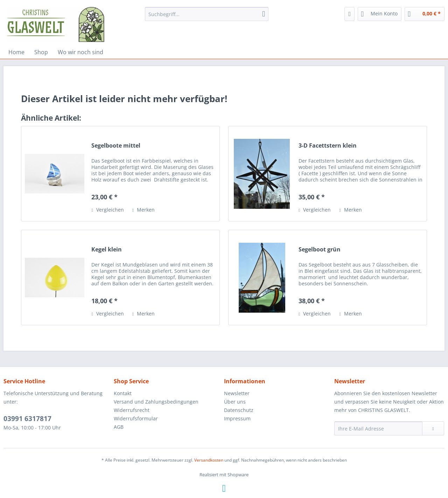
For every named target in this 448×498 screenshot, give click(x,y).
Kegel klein (107, 250)
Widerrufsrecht (132, 410)
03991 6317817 (27, 419)
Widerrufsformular (136, 418)
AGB (119, 427)
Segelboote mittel (116, 146)
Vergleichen (107, 210)
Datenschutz (239, 410)
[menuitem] (207, 14)
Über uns (235, 402)
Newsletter (237, 393)
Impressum (237, 418)
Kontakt (123, 393)
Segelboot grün (320, 250)
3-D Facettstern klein (328, 146)
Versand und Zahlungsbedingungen (156, 402)
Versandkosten (209, 460)
